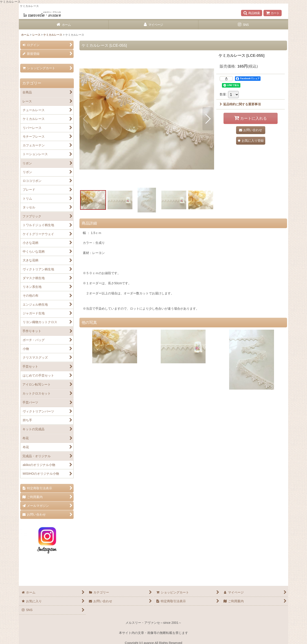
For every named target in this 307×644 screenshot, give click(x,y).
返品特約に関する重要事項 (240, 104)
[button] (252, 13)
